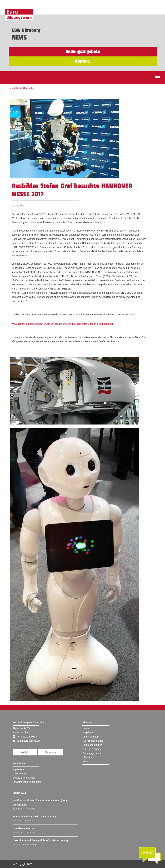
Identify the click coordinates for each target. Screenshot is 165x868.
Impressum (19, 769)
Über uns (87, 757)
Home (86, 728)
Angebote (88, 732)
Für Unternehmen (92, 749)
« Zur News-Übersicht (22, 88)
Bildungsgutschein (92, 753)
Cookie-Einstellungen (24, 778)
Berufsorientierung (92, 745)
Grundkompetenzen (24, 828)
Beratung (51, 752)
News (85, 761)
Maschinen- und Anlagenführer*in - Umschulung (40, 840)
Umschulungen (90, 737)
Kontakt (25, 752)
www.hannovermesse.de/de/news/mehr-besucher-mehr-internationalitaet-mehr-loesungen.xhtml (63, 324)
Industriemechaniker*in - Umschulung (34, 817)
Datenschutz (19, 774)
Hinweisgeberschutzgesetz (27, 782)
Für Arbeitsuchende (93, 741)
